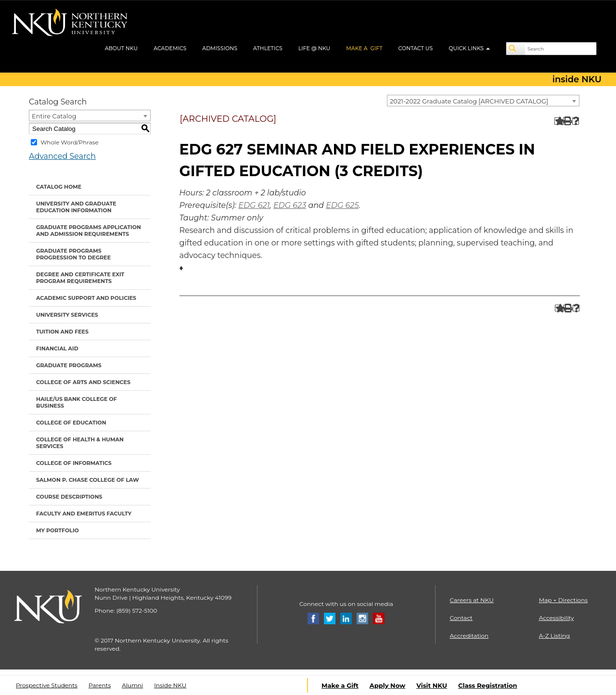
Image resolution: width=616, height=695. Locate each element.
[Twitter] (330, 618)
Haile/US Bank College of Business (77, 402)
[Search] (516, 49)
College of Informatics (74, 463)
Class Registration (488, 685)
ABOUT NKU (122, 48)
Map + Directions (563, 600)
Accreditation (469, 636)
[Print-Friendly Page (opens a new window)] (567, 121)
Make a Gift (340, 685)
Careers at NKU (472, 600)
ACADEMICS (170, 48)
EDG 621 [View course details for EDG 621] (254, 205)
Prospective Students (47, 685)
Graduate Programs (69, 365)
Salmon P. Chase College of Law (88, 480)
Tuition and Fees (62, 332)
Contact (461, 618)
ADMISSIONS (220, 48)
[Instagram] (362, 618)
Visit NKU (432, 685)
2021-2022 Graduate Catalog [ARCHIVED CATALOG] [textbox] (469, 101)
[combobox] (483, 101)
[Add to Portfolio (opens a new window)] (558, 121)
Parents (100, 685)
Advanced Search (62, 156)
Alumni (132, 685)
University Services (67, 315)
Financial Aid (57, 348)
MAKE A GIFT (364, 48)
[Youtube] (379, 618)
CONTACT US (416, 48)
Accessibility (557, 618)
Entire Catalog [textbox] (54, 116)
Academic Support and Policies (86, 298)
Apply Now (387, 685)
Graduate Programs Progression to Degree (73, 254)
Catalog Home (59, 187)
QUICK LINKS (469, 48)
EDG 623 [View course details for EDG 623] (290, 205)
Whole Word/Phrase (70, 142)
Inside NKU (170, 685)
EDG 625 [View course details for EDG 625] (342, 205)
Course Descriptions (69, 497)
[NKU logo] (70, 24)
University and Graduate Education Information (76, 207)
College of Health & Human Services (80, 443)
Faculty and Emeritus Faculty (84, 514)
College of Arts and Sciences (83, 382)
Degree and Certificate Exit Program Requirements (80, 278)
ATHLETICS (268, 48)
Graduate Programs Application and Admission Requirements (89, 231)
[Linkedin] (346, 618)
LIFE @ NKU (314, 48)
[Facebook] (313, 618)
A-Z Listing (555, 636)
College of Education (71, 423)
